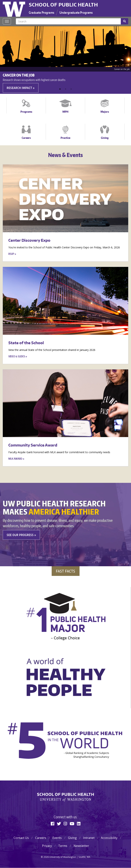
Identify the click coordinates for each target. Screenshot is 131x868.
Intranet (89, 838)
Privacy (47, 846)
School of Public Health (63, 5)
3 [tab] (71, 89)
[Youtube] (72, 824)
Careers (26, 138)
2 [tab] (66, 89)
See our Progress (20, 535)
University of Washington (14, 8)
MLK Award (15, 459)
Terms (63, 846)
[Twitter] (59, 824)
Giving (105, 138)
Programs (26, 112)
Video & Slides (17, 356)
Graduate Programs (42, 12)
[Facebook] (52, 824)
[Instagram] (65, 824)
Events (57, 838)
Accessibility (109, 838)
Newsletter (81, 846)
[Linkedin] (79, 824)
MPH (65, 112)
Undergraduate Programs (76, 12)
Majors (105, 112)
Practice (65, 138)
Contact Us (21, 838)
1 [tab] (60, 89)
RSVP (11, 254)
